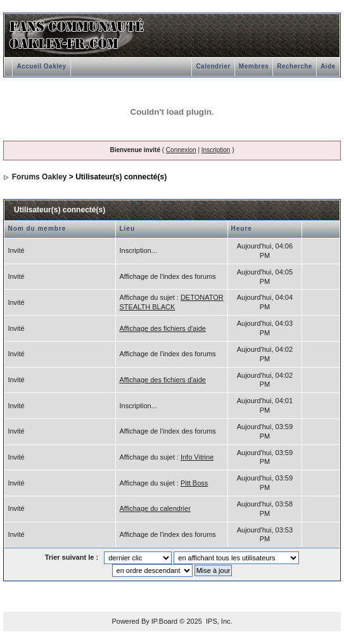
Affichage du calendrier (155, 508)
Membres (254, 66)
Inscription (216, 150)
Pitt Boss (194, 483)
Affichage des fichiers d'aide (162, 328)
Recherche (295, 66)
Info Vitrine (197, 457)
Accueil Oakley (41, 66)
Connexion (181, 150)
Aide (328, 66)
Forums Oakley (40, 177)
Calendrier (213, 66)
